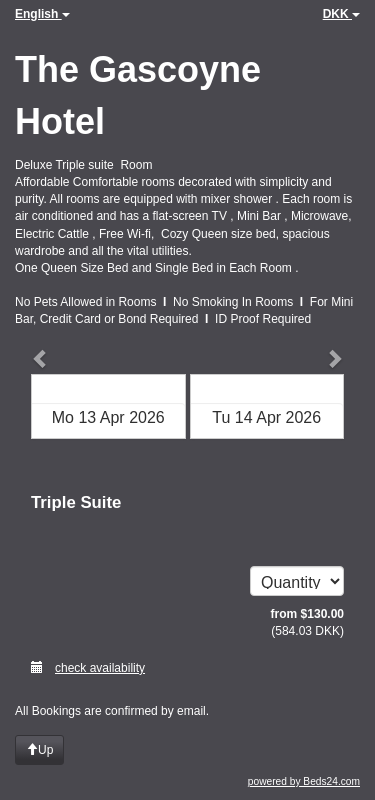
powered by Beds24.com (304, 781)
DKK (341, 14)
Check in (108, 388)
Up (39, 750)
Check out (267, 388)
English (42, 14)
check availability (88, 667)
